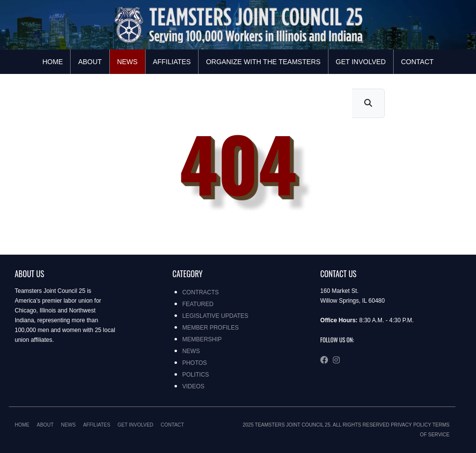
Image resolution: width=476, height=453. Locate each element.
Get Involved (361, 62)
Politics (196, 375)
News (127, 62)
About (90, 62)
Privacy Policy (411, 425)
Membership (202, 339)
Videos (193, 386)
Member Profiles (211, 328)
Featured (198, 304)
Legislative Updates (215, 316)
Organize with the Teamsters (263, 62)
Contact (417, 62)
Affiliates (172, 62)
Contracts (201, 292)
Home (52, 62)
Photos (195, 363)
